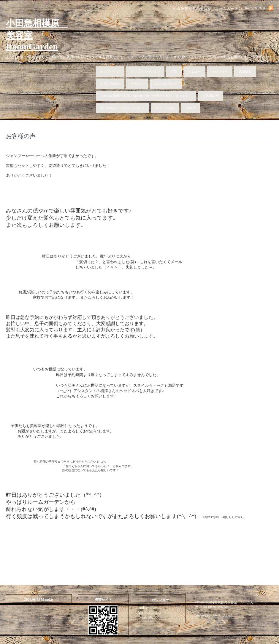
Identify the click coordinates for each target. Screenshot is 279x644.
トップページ (110, 71)
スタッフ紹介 (165, 108)
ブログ (190, 108)
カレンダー (220, 71)
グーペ (216, 618)
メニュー (194, 71)
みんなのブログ (166, 84)
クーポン (137, 84)
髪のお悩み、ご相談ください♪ (122, 108)
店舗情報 (245, 71)
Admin (228, 618)
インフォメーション (145, 71)
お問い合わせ (110, 84)
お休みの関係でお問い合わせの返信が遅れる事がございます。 (146, 96)
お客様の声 (211, 96)
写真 (174, 71)
